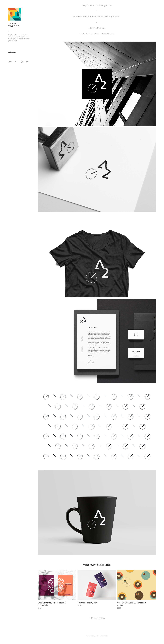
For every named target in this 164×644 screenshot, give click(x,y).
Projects (12, 52)
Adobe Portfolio (102, 636)
